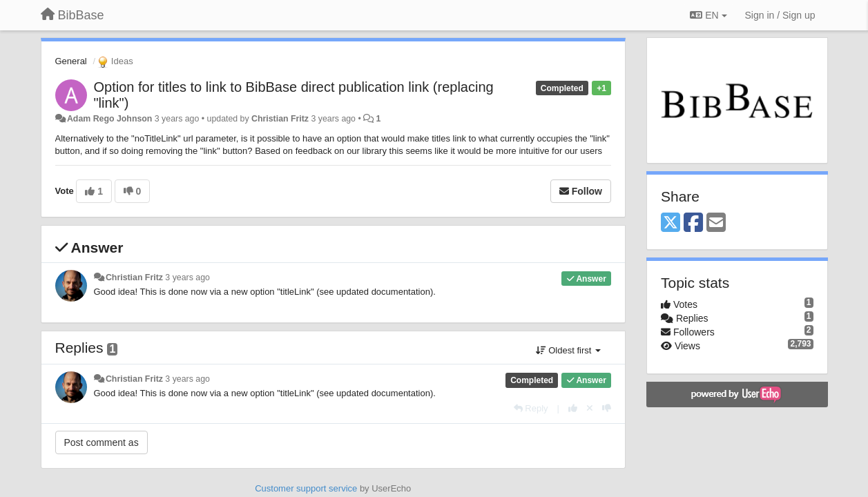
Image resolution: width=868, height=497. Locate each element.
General (71, 61)
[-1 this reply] (607, 408)
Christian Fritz (280, 119)
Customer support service (306, 488)
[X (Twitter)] (671, 223)
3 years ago (187, 277)
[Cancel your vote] (590, 408)
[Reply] (531, 408)
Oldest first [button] (568, 350)
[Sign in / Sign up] (780, 15)
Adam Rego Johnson (109, 119)
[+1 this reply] (573, 408)
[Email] (716, 223)
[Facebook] (693, 223)
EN (708, 15)
